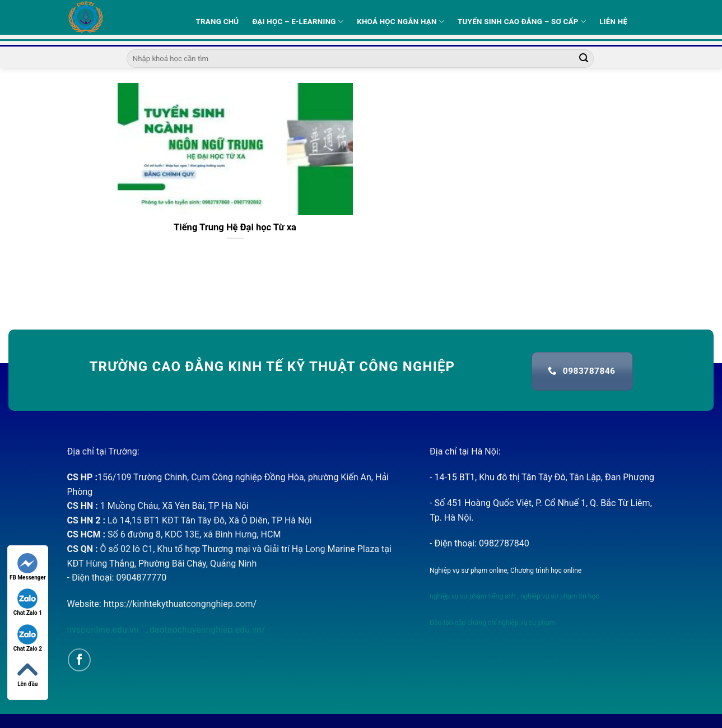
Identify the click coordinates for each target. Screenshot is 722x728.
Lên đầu (27, 673)
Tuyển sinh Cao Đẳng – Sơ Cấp (522, 22)
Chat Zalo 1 (28, 602)
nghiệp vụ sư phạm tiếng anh (473, 596)
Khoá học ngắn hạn (400, 22)
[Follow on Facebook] (79, 660)
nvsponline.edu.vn (104, 630)
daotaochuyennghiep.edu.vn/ (206, 630)
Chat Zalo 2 (28, 638)
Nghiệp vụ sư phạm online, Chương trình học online (506, 571)
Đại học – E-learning (298, 22)
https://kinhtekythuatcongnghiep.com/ (180, 604)
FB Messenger (28, 567)
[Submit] (584, 59)
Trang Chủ (218, 22)
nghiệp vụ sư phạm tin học (559, 596)
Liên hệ (613, 22)
